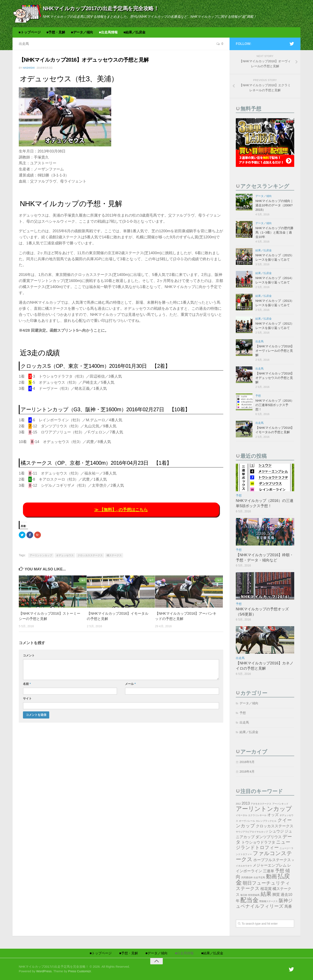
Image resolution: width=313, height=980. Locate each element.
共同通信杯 (247, 877)
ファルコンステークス (264, 856)
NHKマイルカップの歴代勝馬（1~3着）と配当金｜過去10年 (274, 232)
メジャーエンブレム (270, 865)
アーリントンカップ (41, 555)
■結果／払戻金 (135, 32)
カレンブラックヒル (266, 821)
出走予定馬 (259, 877)
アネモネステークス (261, 804)
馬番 (288, 906)
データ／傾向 (264, 196)
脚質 (276, 895)
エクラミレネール (257, 815)
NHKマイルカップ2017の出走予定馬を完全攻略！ (101, 8)
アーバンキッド (280, 804)
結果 (266, 894)
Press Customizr (79, 971)
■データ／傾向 (82, 32)
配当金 (249, 900)
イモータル (242, 815)
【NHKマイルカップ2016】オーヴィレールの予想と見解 (275, 351)
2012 (238, 804)
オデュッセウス (65, 555)
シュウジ (276, 831)
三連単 (269, 871)
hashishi (29, 68)
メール (130, 684)
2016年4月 (247, 771)
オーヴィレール (247, 821)
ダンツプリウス (269, 837)
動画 (271, 876)
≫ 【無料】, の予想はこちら (121, 510)
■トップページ (30, 32)
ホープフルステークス (272, 860)
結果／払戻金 (264, 250)
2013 (246, 803)
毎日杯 (244, 895)
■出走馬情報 (108, 32)
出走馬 (24, 44)
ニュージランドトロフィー (263, 845)
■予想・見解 (56, 32)
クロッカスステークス (90, 555)
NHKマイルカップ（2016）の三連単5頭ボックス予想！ (275, 405)
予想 (258, 396)
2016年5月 (247, 762)
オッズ (273, 815)
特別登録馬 (254, 895)
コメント (29, 655)
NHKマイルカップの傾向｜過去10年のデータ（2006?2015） (274, 205)
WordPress (44, 971)
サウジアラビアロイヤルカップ (252, 832)
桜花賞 (266, 889)
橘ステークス (114, 555)
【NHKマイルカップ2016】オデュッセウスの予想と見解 (275, 378)
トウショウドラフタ (258, 842)
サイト (27, 698)
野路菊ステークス (269, 901)
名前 (27, 684)
